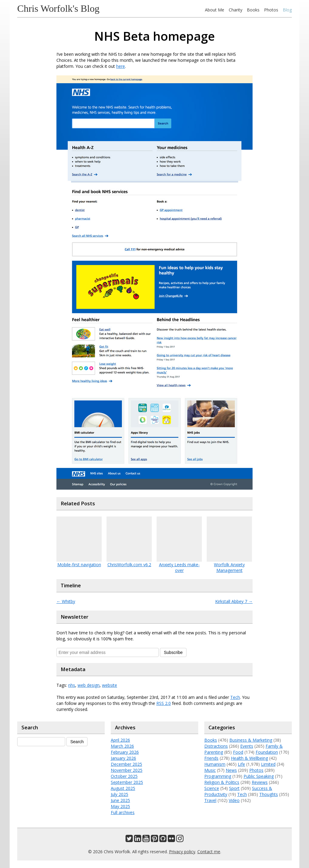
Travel (210, 800)
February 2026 (125, 752)
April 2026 (120, 740)
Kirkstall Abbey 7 (234, 601)
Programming (218, 776)
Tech (235, 697)
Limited (268, 764)
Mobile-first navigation (79, 565)
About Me (215, 10)
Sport (234, 788)
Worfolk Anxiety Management (229, 567)
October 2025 (124, 776)
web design (89, 685)
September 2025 (127, 782)
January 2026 (123, 758)
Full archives (123, 812)
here (121, 66)
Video (234, 800)
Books (253, 10)
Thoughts (269, 794)
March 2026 (122, 746)
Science (212, 788)
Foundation (267, 752)
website (110, 685)
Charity (236, 10)
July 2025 (119, 794)
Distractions (216, 746)
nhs (72, 685)
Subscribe (173, 652)
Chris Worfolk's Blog (58, 8)
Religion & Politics (222, 782)
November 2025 (127, 770)
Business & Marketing (251, 740)
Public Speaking (259, 776)
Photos (271, 10)
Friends (211, 758)
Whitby (66, 601)
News (231, 770)
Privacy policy (182, 852)
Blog (287, 10)
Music (210, 770)
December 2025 (126, 764)
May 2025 (120, 806)
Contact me (209, 852)
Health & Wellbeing (249, 758)
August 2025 (123, 788)
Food (238, 752)
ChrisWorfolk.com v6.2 (129, 565)
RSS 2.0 (164, 703)
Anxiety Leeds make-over (179, 567)
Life (241, 764)
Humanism (215, 764)
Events (247, 746)
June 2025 (120, 800)
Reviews (260, 782)
